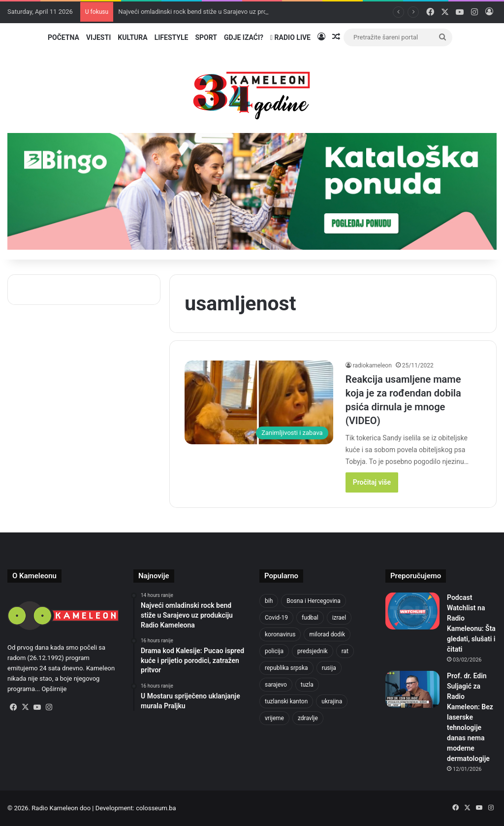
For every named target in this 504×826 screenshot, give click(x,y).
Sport (206, 37)
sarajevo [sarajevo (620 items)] (276, 685)
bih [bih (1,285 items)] (269, 601)
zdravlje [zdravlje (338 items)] (308, 718)
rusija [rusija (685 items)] (329, 668)
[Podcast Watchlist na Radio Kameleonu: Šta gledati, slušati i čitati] (412, 611)
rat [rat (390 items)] (345, 651)
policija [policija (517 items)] (274, 651)
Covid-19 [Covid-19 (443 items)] (276, 618)
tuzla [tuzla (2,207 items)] (307, 685)
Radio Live (290, 37)
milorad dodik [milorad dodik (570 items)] (327, 634)
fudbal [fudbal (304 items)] (310, 618)
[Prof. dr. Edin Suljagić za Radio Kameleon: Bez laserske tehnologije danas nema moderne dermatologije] (412, 689)
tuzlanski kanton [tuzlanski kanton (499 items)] (286, 701)
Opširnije (54, 689)
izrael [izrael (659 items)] (339, 618)
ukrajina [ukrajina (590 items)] (332, 701)
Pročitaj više (372, 482)
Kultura (132, 37)
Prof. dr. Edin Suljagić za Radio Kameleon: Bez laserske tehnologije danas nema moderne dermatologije (470, 717)
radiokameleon (372, 365)
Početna (63, 37)
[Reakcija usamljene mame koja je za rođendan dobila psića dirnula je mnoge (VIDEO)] (259, 402)
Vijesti (98, 37)
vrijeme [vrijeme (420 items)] (274, 718)
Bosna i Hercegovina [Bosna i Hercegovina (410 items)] (313, 601)
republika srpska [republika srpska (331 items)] (286, 668)
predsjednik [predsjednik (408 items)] (313, 651)
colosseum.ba (156, 808)
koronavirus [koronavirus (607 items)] (280, 634)
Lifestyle (172, 37)
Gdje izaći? (244, 37)
